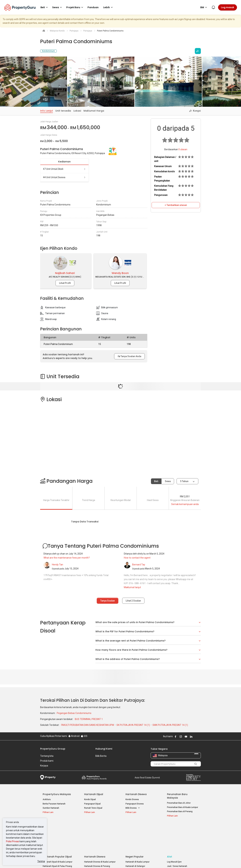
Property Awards (94, 778)
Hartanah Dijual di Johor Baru (56, 841)
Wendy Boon (120, 273)
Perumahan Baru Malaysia (177, 796)
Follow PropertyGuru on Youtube (186, 737)
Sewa (168, 481)
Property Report (193, 778)
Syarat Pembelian (118, 860)
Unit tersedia (63, 111)
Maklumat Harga (94, 111)
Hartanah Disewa (136, 794)
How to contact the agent (137, 558)
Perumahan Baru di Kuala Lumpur (183, 807)
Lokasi (77, 111)
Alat (170, 827)
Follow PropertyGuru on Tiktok (199, 737)
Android (74, 736)
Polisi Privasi (13, 841)
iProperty (48, 778)
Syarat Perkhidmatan (76, 860)
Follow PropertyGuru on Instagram (181, 737)
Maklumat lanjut (132, 587)
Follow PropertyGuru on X (196, 737)
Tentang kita (47, 756)
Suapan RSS (173, 841)
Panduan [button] (93, 7)
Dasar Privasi (98, 860)
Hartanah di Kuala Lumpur (137, 832)
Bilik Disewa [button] (133, 808)
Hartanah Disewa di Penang (97, 836)
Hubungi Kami (104, 749)
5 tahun (184, 481)
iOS (84, 736)
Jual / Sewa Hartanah (177, 836)
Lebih (109, 7)
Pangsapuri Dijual (92, 804)
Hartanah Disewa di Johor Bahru (99, 841)
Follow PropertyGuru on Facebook (176, 737)
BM (204, 7)
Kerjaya (44, 766)
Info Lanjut (47, 111)
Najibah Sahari (65, 273)
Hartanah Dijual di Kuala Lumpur (57, 832)
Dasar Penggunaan (50, 860)
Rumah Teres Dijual (93, 808)
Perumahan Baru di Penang (180, 811)
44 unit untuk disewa (64, 177)
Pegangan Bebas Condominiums (74, 713)
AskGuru (47, 799)
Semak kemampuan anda (185, 504)
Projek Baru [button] (75, 7)
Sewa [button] (58, 7)
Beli (156, 481)
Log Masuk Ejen (174, 832)
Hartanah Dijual (94, 794)
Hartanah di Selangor (135, 836)
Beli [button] (45, 7)
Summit (147, 778)
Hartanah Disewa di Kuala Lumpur (100, 832)
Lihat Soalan (133, 601)
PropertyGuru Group (53, 749)
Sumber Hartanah (51, 808)
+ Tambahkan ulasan (176, 205)
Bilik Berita (101, 756)
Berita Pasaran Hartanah (54, 804)
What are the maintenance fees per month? (67, 558)
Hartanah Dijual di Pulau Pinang (57, 836)
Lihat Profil (65, 283)
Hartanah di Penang (135, 841)
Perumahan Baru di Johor (179, 803)
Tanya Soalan (108, 601)
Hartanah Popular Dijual (57, 827)
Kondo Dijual (90, 799)
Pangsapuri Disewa (135, 804)
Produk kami (47, 761)
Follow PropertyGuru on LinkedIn (191, 737)
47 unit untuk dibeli (64, 169)
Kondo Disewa (132, 799)
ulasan (183, 149)
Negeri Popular (135, 827)
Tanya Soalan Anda (129, 356)
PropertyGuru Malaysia (57, 794)
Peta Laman (173, 845)
